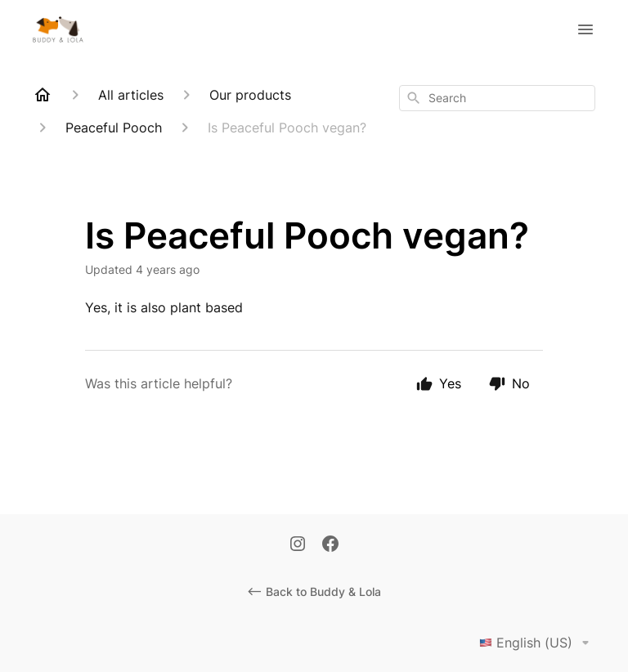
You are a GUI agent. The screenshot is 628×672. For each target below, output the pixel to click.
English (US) (537, 643)
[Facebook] (330, 545)
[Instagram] (298, 545)
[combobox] (497, 98)
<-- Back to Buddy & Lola (314, 591)
